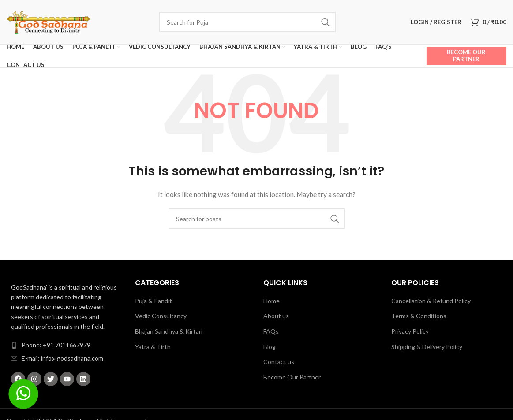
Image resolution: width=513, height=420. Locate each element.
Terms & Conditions (419, 316)
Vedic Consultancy (161, 316)
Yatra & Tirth (153, 347)
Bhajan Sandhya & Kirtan (169, 331)
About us (276, 316)
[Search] (247, 22)
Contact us (279, 362)
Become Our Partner (466, 56)
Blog (270, 347)
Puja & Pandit (154, 301)
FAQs (271, 331)
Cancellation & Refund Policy (431, 301)
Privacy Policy (410, 331)
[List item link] (64, 345)
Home (271, 301)
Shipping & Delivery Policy (427, 347)
